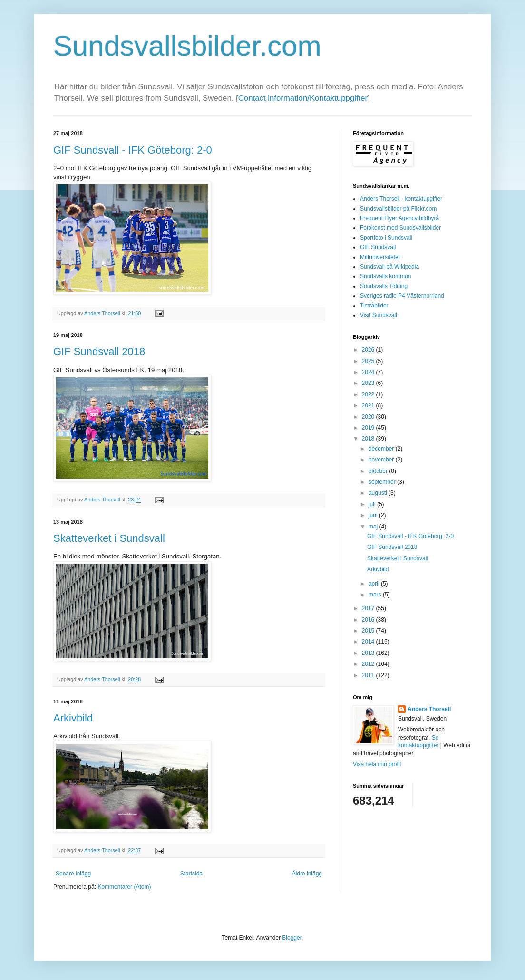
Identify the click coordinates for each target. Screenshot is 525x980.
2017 (369, 608)
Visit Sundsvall (379, 315)
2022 (369, 394)
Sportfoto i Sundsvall (386, 238)
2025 (369, 361)
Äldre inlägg (307, 874)
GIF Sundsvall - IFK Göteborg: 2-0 (133, 150)
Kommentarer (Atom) (124, 887)
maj (374, 527)
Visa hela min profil (377, 764)
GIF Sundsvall (378, 247)
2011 (369, 675)
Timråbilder (374, 306)
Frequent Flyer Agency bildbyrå (399, 218)
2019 (369, 428)
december (382, 449)
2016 (369, 620)
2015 (369, 631)
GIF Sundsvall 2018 (99, 351)
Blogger (292, 938)
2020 (369, 417)
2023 (369, 383)
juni (374, 515)
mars (376, 595)
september (383, 482)
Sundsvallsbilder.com (187, 46)
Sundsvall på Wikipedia (389, 267)
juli (373, 504)
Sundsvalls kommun (385, 276)
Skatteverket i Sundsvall (109, 538)
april (375, 584)
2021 (369, 405)
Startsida (191, 874)
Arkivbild (73, 718)
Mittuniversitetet (380, 257)
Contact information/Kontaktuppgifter (303, 98)
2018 (369, 439)
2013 (369, 653)
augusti (379, 493)
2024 (369, 372)
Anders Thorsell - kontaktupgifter (401, 199)
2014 (369, 642)
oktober (379, 471)
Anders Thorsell (103, 313)
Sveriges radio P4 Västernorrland (402, 296)
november (382, 460)
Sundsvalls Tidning (384, 286)
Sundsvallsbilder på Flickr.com (398, 209)
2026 (369, 350)
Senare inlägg (73, 874)
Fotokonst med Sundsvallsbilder (400, 228)
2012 (369, 664)
